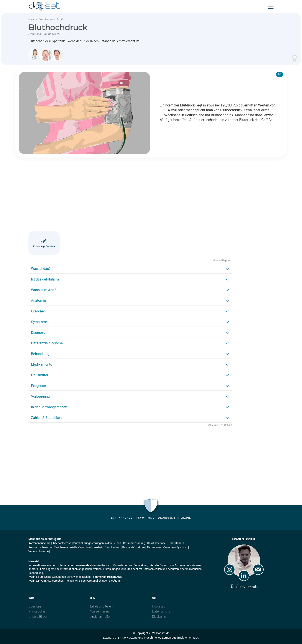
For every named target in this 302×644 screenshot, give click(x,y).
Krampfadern (176, 543)
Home (31, 19)
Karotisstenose (156, 543)
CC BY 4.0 (119, 637)
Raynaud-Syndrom (134, 547)
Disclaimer (160, 617)
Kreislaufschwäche (40, 547)
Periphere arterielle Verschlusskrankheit (78, 547)
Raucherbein (112, 547)
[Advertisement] (130, 195)
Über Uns (35, 606)
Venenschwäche (39, 551)
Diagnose (166, 518)
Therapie (184, 518)
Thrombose (154, 547)
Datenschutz (161, 611)
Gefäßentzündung (134, 543)
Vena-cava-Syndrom (175, 547)
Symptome (146, 518)
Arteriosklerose (62, 543)
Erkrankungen (46, 19)
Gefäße (61, 19)
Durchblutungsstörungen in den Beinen (97, 543)
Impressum (160, 606)
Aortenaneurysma (39, 543)
